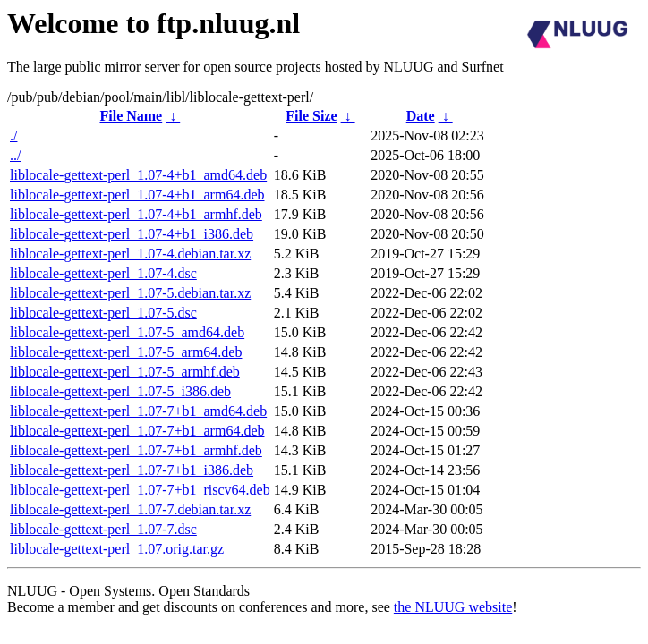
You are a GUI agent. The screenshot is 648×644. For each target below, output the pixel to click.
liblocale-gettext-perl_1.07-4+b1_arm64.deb (137, 195)
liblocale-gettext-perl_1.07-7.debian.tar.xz (130, 509)
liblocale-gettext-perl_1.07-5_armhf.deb (125, 372)
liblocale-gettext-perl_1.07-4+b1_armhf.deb (136, 214)
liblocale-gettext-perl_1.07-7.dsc (103, 529)
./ (13, 136)
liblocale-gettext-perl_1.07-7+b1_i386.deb (132, 470)
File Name (131, 116)
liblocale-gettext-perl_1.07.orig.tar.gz (117, 549)
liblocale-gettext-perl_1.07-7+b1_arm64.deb (137, 431)
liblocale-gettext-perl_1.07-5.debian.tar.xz (130, 293)
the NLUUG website (453, 607)
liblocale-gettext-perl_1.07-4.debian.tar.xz (130, 254)
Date (421, 116)
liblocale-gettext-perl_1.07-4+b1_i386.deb (132, 234)
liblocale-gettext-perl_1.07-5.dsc (103, 313)
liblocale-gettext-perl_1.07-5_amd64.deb (127, 332)
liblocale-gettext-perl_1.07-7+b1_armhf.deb (136, 450)
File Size (311, 116)
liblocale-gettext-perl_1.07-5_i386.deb (120, 391)
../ (15, 155)
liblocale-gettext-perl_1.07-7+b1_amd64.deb (138, 411)
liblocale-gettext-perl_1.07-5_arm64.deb (126, 352)
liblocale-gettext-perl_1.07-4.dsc (103, 273)
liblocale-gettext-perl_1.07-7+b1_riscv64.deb (140, 490)
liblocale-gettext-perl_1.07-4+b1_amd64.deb (138, 175)
